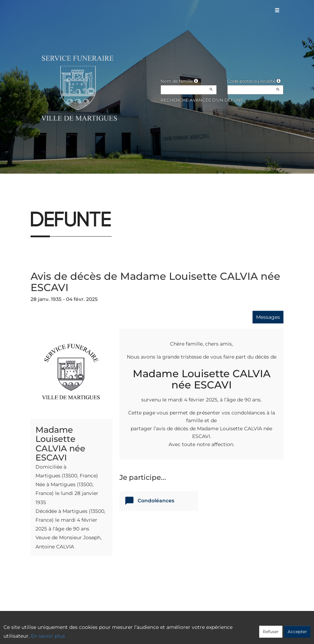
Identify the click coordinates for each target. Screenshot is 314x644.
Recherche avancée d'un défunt (202, 100)
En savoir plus (48, 636)
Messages (268, 317)
